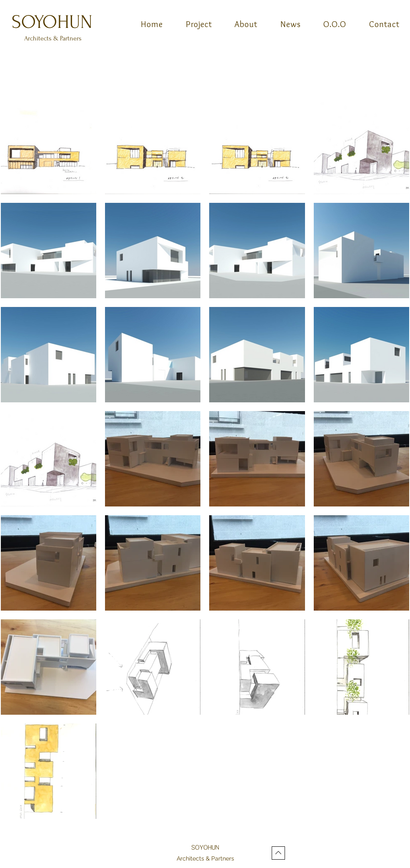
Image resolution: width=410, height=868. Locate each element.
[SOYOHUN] (53, 22)
